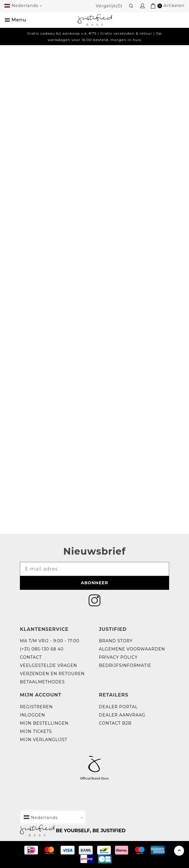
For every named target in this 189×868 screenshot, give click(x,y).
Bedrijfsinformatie (125, 665)
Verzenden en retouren (52, 674)
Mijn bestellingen (44, 723)
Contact (31, 657)
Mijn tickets (36, 731)
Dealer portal (118, 707)
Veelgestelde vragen (48, 665)
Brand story (116, 641)
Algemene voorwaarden (132, 649)
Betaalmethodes (42, 682)
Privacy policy (118, 657)
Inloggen (32, 715)
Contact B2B (115, 723)
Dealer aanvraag (122, 715)
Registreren (36, 707)
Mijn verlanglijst (44, 740)
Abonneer (95, 583)
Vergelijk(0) (109, 6)
